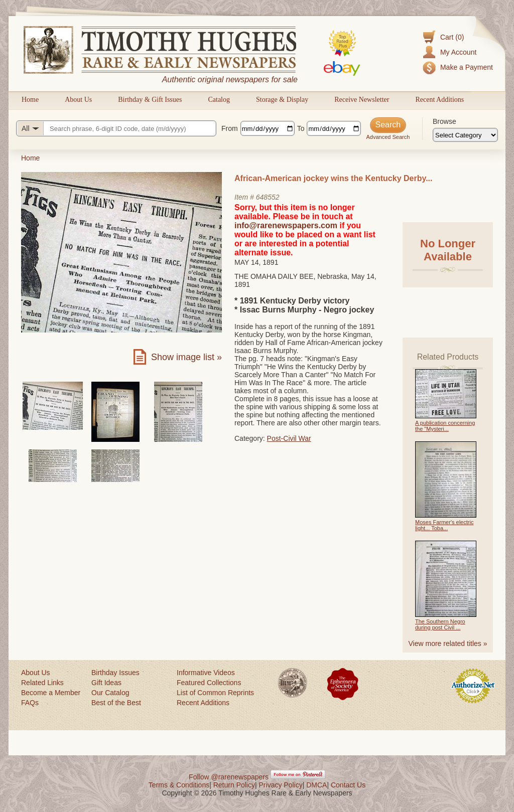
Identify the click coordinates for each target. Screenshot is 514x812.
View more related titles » (448, 643)
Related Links (42, 683)
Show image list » (186, 357)
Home (30, 100)
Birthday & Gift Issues (150, 100)
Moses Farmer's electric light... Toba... (444, 525)
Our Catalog (110, 693)
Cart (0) (452, 37)
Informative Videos (206, 673)
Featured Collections (209, 683)
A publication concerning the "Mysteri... (445, 426)
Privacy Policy (281, 785)
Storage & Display (282, 100)
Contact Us (348, 785)
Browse (444, 121)
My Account (458, 52)
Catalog (219, 100)
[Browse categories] (465, 135)
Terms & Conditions (179, 785)
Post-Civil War (289, 438)
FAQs (30, 703)
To (301, 128)
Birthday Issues (115, 673)
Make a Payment (467, 67)
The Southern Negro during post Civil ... (440, 624)
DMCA (316, 785)
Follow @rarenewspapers (229, 777)
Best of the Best (116, 703)
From (230, 128)
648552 (268, 197)
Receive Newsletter (362, 100)
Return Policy (234, 785)
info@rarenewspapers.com (286, 225)
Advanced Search (388, 137)
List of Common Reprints (215, 693)
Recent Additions (439, 100)
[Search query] (116, 128)
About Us (78, 100)
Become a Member (51, 693)
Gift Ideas (106, 683)
